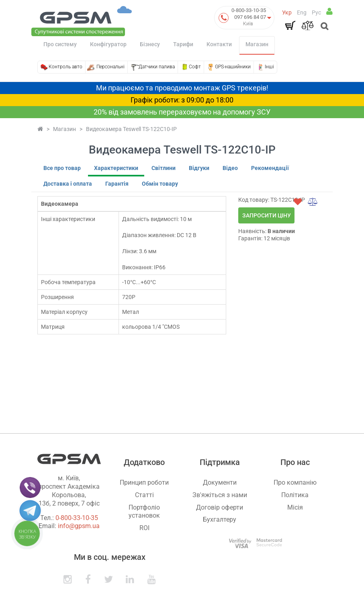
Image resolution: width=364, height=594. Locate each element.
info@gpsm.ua (79, 526)
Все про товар (62, 168)
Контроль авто (65, 67)
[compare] (313, 202)
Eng (302, 12)
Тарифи (183, 44)
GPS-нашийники (233, 67)
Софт (195, 67)
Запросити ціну (267, 215)
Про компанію (295, 482)
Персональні (110, 67)
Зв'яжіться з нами (220, 495)
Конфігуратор (108, 44)
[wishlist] (298, 202)
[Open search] (324, 27)
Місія (295, 507)
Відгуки (199, 168)
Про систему (60, 44)
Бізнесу (150, 44)
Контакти (219, 44)
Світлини (164, 168)
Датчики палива (157, 67)
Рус (316, 12)
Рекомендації (270, 168)
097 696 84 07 (250, 17)
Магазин (257, 44)
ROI (144, 528)
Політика (295, 495)
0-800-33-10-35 (249, 10)
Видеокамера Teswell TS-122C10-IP (131, 129)
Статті (144, 495)
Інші (269, 67)
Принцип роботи (144, 482)
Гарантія (117, 184)
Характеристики (116, 168)
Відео (230, 168)
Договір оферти (220, 507)
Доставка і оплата (68, 184)
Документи (220, 482)
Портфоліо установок (144, 512)
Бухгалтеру (220, 519)
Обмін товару (160, 184)
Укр (287, 12)
